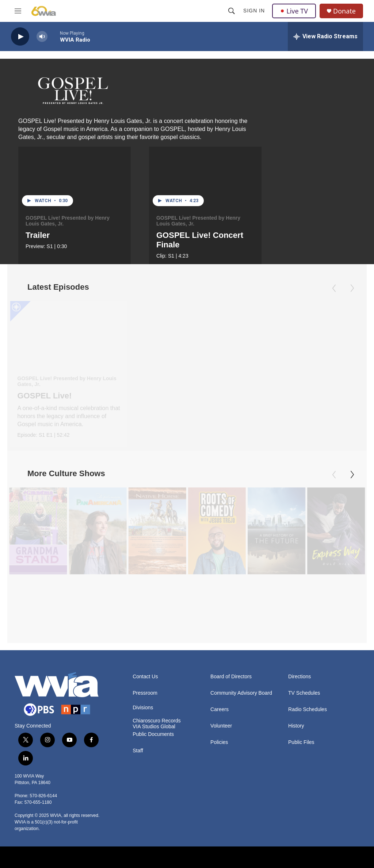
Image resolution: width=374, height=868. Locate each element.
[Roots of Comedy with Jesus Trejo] (217, 545)
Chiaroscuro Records (157, 685)
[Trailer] (75, 178)
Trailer (38, 235)
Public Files (301, 706)
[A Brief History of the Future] (276, 545)
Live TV (294, 11)
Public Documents (153, 698)
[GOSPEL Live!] (69, 334)
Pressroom (145, 657)
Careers (220, 673)
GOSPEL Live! (45, 396)
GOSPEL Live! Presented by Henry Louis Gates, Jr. (68, 221)
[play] (20, 37)
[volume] (42, 37)
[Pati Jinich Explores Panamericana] (98, 545)
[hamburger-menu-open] (18, 11)
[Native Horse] (157, 545)
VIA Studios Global (154, 690)
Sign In (254, 11)
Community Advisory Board (241, 657)
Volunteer (221, 690)
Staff (138, 715)
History (296, 690)
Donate (344, 11)
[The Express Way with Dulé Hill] (336, 545)
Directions (299, 641)
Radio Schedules (308, 673)
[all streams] (325, 36)
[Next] (352, 489)
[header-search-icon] (232, 11)
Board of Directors (231, 641)
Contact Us (145, 641)
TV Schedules (304, 657)
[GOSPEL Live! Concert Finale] (205, 178)
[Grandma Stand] (38, 545)
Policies (219, 706)
